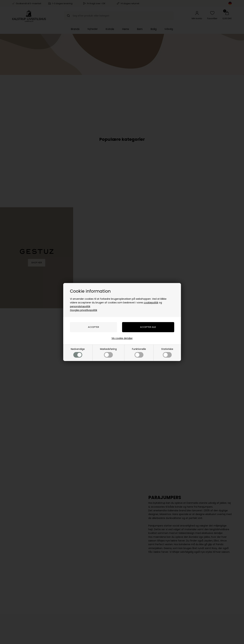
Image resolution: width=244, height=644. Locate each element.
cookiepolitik (151, 303)
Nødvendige (78, 352)
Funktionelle (139, 352)
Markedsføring (108, 352)
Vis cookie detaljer (122, 338)
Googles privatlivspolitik (84, 310)
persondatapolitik (80, 306)
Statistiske (167, 352)
